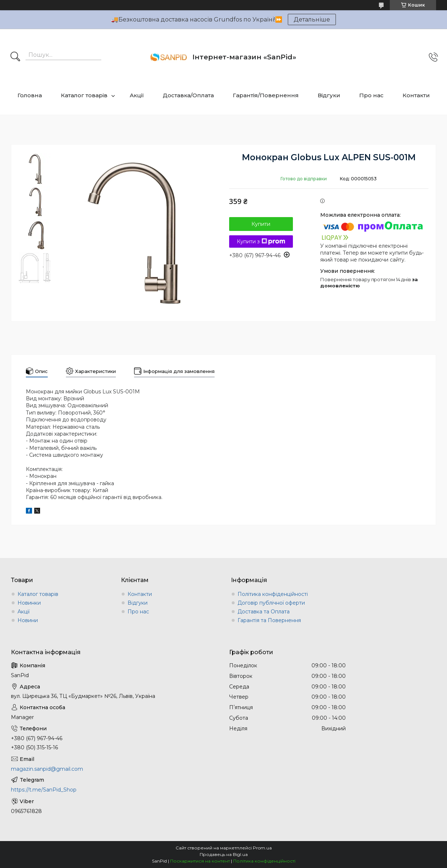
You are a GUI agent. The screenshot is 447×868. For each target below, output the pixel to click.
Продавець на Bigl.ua (224, 854)
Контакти (416, 95)
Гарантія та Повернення (269, 620)
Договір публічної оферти (271, 603)
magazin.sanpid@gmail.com (47, 769)
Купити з (261, 241)
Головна (30, 95)
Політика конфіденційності (273, 594)
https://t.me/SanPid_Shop (44, 790)
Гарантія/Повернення (266, 95)
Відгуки (329, 95)
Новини (28, 620)
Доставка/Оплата (188, 95)
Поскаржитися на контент (200, 861)
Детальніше (312, 19)
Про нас (371, 95)
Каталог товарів (84, 95)
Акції (137, 95)
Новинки (29, 603)
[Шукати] (15, 57)
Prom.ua (262, 848)
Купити (261, 224)
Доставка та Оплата (264, 612)
